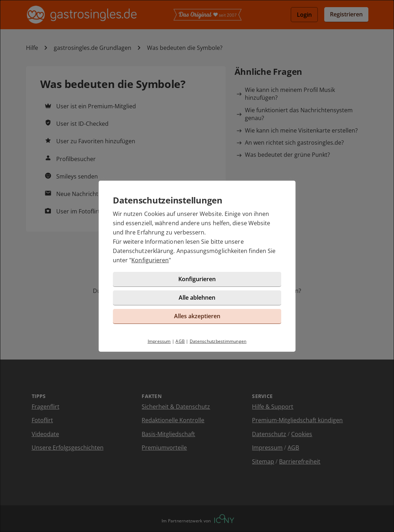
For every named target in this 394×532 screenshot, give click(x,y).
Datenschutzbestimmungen (218, 341)
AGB (180, 341)
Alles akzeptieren (197, 316)
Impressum (159, 341)
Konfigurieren (150, 260)
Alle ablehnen (197, 298)
